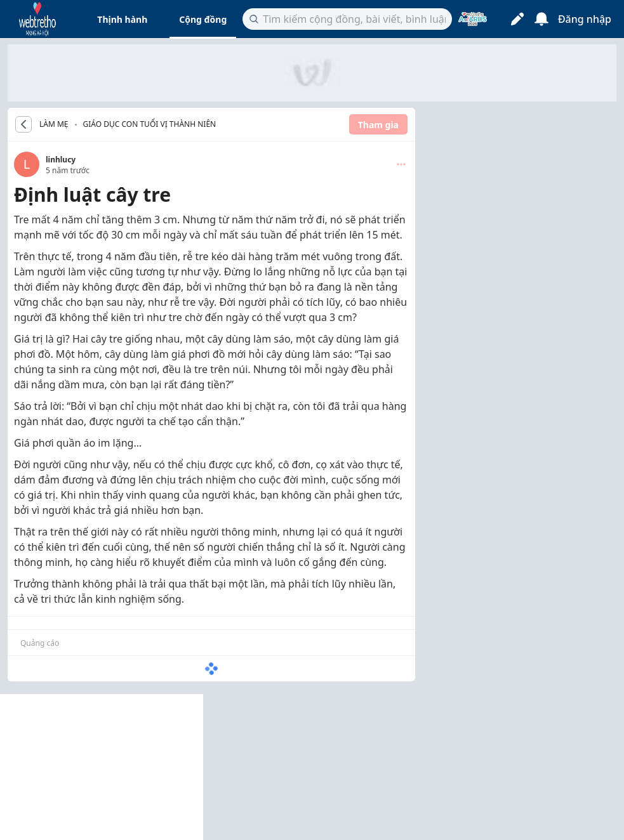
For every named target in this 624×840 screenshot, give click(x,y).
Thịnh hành (122, 19)
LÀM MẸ (54, 124)
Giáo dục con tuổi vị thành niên (150, 124)
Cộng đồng (203, 19)
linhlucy (61, 160)
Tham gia (378, 125)
